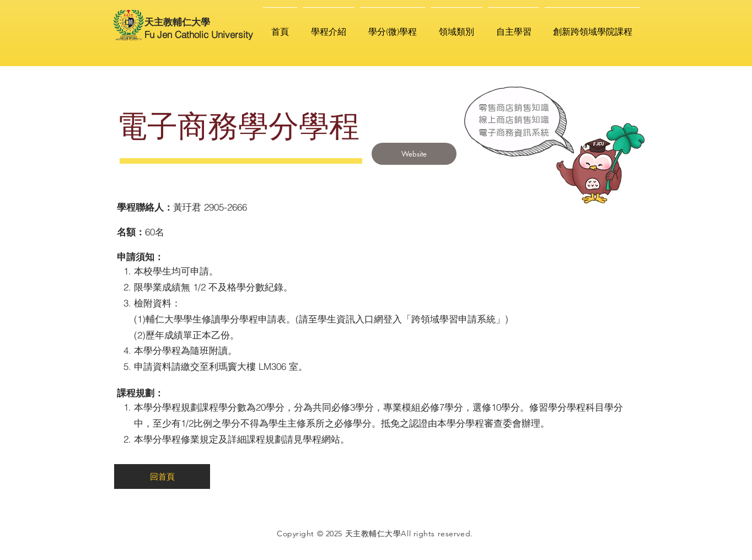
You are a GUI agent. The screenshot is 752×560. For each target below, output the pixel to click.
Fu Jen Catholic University (199, 34)
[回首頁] (162, 476)
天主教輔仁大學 (177, 22)
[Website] (414, 154)
